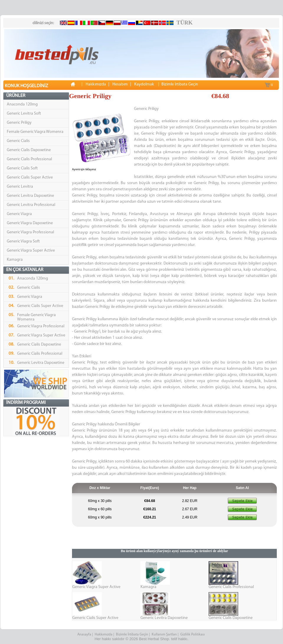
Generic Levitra (20, 187)
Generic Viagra (19, 214)
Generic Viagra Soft (23, 241)
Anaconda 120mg (22, 104)
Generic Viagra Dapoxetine (30, 223)
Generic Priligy (19, 123)
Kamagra (15, 260)
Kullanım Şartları (164, 635)
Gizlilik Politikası (193, 635)
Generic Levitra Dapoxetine (30, 196)
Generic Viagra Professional (30, 232)
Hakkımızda (104, 635)
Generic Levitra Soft (24, 114)
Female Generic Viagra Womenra (35, 132)
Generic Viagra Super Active (31, 251)
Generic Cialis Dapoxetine (29, 150)
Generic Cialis (18, 141)
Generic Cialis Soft (22, 168)
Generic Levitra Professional (31, 205)
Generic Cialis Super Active (30, 177)
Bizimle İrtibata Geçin (132, 635)
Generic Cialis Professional (29, 159)
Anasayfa (84, 635)
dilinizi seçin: (43, 23)
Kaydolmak (144, 84)
